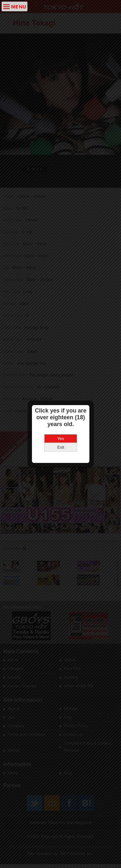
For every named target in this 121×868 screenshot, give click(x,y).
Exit (61, 436)
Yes (60, 427)
